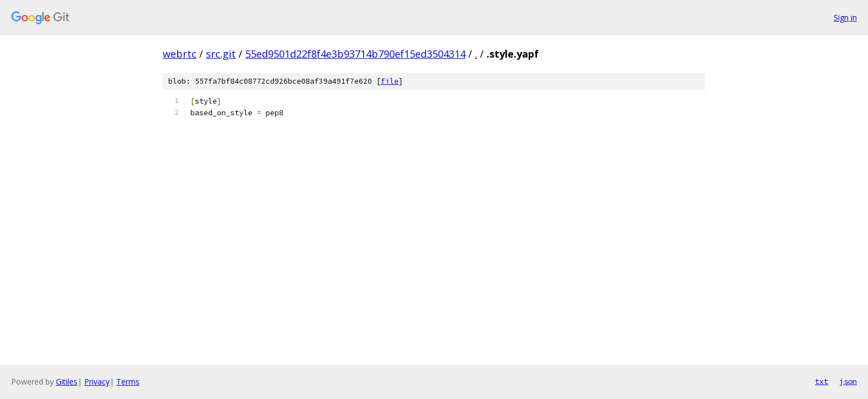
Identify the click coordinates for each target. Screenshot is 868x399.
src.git (221, 54)
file (390, 81)
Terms (128, 382)
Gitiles (67, 382)
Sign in (845, 17)
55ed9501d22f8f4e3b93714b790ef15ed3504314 (355, 54)
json (848, 381)
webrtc (180, 54)
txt (821, 381)
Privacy (97, 382)
